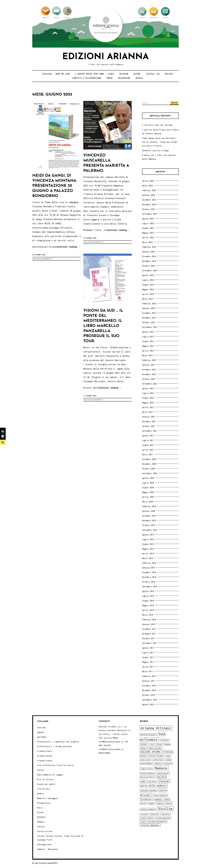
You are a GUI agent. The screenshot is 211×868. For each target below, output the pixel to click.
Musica (139, 78)
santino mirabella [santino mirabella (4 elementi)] (148, 809)
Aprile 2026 (148, 181)
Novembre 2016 (149, 690)
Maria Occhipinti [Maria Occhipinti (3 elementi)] (163, 773)
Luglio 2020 (148, 483)
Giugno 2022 (148, 398)
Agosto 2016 (148, 704)
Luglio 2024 (148, 280)
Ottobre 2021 (149, 426)
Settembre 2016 (150, 700)
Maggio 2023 (148, 346)
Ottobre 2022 (149, 379)
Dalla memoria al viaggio (50, 775)
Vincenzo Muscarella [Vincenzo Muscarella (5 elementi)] (157, 822)
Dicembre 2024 (149, 256)
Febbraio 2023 (149, 360)
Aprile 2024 (148, 294)
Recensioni (124, 78)
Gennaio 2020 (149, 511)
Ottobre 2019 (149, 525)
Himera (40, 794)
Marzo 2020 (147, 502)
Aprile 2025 (148, 238)
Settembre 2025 (150, 214)
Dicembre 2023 (149, 313)
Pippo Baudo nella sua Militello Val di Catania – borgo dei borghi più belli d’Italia (160, 142)
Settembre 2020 (150, 473)
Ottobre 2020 (149, 469)
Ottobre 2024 (149, 266)
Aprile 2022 (148, 407)
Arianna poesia (45, 756)
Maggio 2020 (148, 492)
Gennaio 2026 (149, 195)
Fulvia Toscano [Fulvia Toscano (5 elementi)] (156, 756)
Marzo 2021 (147, 454)
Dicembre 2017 (149, 629)
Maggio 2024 (148, 289)
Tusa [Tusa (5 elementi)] (143, 822)
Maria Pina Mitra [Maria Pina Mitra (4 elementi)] (147, 777)
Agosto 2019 (148, 535)
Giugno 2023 (148, 341)
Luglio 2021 (148, 440)
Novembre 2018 (149, 577)
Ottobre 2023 (149, 322)
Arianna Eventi (45, 751)
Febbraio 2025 (149, 247)
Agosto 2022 (148, 388)
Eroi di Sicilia (45, 779)
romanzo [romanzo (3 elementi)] (151, 803)
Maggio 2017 (148, 662)
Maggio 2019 (148, 549)
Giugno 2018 (148, 601)
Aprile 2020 (148, 497)
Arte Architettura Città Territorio (55, 765)
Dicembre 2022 (149, 370)
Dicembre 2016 (149, 686)
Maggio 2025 (148, 233)
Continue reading (69, 247)
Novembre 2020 (149, 464)
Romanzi (41, 822)
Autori (137, 74)
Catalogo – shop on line (56, 74)
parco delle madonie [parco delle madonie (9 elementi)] (154, 786)
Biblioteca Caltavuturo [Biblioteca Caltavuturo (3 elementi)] (148, 735)
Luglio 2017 (148, 653)
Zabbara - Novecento (47, 849)
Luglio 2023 (148, 337)
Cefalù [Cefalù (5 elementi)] (144, 744)
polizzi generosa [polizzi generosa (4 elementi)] (160, 795)
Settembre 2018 (150, 587)
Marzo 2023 (147, 355)
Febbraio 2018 (149, 620)
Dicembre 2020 (149, 459)
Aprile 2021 (148, 450)
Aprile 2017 (148, 667)
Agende (40, 732)
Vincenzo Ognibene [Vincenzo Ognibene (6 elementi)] (150, 825)
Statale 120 (153, 74)
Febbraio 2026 (149, 190)
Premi (110, 78)
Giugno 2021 (148, 445)
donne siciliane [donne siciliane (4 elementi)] (155, 748)
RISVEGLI (41, 817)
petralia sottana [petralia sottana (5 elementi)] (148, 791)
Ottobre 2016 (149, 695)
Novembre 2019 (149, 521)
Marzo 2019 (147, 558)
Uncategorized (44, 844)
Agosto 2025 (148, 219)
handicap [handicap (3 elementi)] (158, 763)
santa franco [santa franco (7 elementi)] (164, 803)
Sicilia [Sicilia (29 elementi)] (165, 809)
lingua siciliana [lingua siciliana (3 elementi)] (146, 769)
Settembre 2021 (150, 431)
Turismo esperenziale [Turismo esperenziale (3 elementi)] (163, 818)
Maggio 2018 (148, 605)
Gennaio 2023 (149, 365)
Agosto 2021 (148, 436)
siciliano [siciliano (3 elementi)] (144, 814)
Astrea (40, 770)
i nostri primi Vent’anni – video (95, 74)
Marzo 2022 (147, 412)
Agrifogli (42, 737)
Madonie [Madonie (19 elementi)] (161, 768)
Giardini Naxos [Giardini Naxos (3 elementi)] (158, 760)
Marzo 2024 (147, 299)
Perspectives (44, 803)
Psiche (40, 812)
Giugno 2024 (148, 285)
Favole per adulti (46, 784)
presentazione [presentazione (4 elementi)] (146, 799)
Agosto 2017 (148, 648)
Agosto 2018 (148, 591)
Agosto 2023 (148, 332)
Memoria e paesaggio (47, 798)
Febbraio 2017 (149, 676)
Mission (124, 74)
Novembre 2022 (149, 374)
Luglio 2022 (148, 393)
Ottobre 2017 (149, 638)
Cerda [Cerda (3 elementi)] (152, 744)
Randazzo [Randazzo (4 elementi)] (158, 799)
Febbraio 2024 (149, 304)
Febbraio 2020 (149, 506)
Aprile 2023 (148, 351)
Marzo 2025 (147, 242)
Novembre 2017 (149, 634)
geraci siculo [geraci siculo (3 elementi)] (145, 760)
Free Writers (44, 789)
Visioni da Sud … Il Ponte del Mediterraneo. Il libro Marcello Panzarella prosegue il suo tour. (103, 326)
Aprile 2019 (148, 554)
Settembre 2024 (150, 271)
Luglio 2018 (148, 596)
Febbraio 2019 (149, 563)
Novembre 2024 (149, 261)
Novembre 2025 (149, 205)
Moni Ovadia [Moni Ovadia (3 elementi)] (152, 782)
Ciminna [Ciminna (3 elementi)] (159, 744)
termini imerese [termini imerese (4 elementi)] (147, 818)
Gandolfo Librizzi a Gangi (156, 150)
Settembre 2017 (150, 643)
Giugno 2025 (148, 228)
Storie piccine (45, 831)
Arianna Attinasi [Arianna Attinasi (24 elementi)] (156, 728)
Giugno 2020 (148, 488)
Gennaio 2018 (149, 624)
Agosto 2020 (148, 478)
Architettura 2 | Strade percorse (54, 746)
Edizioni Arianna (105, 57)
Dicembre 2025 (149, 200)
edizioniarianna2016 (41, 259)
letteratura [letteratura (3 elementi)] (168, 763)
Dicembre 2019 (149, 516)
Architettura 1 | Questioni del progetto (58, 742)
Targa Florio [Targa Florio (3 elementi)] (165, 814)
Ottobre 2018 (149, 582)
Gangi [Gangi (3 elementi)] (168, 756)
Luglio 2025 (148, 223)
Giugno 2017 (148, 657)
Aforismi (41, 728)
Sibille (41, 827)
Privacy (169, 74)
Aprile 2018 (148, 610)
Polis (40, 808)
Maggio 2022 (148, 403)
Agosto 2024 (148, 275)
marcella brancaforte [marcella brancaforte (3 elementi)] (148, 773)
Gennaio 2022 (149, 417)
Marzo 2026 (147, 186)
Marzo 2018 (147, 615)
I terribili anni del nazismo (157, 125)
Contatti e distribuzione (87, 78)
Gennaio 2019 (149, 568)
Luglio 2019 (148, 539)
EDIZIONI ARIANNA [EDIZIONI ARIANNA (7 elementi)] (151, 752)
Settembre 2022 (150, 384)
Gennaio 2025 (149, 252)
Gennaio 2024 (149, 308)
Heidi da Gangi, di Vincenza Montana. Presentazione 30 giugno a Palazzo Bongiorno (55, 186)
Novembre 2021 (149, 421)
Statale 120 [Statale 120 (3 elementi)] (154, 814)
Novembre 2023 (149, 318)
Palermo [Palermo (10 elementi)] (164, 781)
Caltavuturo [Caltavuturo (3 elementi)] (165, 740)
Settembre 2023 (150, 327)
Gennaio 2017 (149, 681)
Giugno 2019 (148, 544)
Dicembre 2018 (149, 572)
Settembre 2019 (150, 530)
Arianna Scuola (45, 761)
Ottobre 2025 (149, 209)
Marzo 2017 (147, 671)
